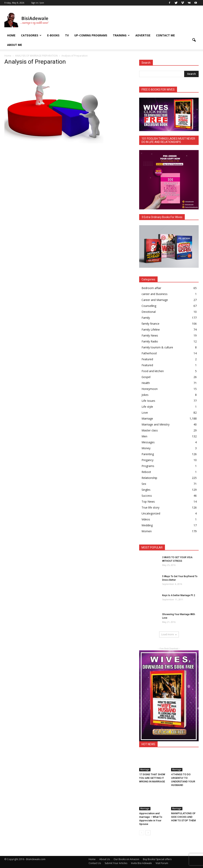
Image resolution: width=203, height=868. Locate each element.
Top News (148, 502)
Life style (147, 407)
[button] (194, 40)
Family (146, 318)
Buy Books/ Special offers (157, 859)
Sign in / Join (38, 3)
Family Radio (150, 341)
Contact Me (165, 35)
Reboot (146, 472)
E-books (53, 35)
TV (67, 35)
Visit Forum (162, 863)
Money (146, 448)
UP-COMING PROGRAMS (91, 35)
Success (147, 496)
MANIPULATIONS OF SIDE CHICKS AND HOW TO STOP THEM (184, 817)
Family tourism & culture (157, 347)
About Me (15, 45)
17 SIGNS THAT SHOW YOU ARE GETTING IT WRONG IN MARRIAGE (152, 778)
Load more (169, 634)
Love (145, 413)
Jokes (145, 395)
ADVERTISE (143, 35)
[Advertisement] (126, 20)
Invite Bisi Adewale (141, 863)
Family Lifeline (151, 330)
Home (11, 35)
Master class (150, 430)
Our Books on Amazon (126, 859)
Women (147, 531)
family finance (150, 324)
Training (121, 35)
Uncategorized (151, 513)
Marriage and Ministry (156, 424)
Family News (150, 335)
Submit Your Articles (116, 863)
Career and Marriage (155, 300)
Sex (144, 484)
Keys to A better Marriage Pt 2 (179, 595)
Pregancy (147, 460)
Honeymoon (150, 389)
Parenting (148, 454)
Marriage (147, 418)
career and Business (155, 294)
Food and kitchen (153, 371)
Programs (148, 466)
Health (146, 383)
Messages (148, 442)
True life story (150, 507)
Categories (31, 35)
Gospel (146, 377)
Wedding (147, 525)
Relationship (149, 478)
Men (144, 436)
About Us (105, 859)
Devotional (149, 312)
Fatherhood (149, 353)
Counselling (149, 306)
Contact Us (95, 863)
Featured (147, 359)
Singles (146, 490)
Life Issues (148, 401)
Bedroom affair (151, 288)
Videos (146, 519)
